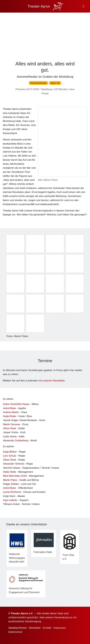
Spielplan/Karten (18, 628)
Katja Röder (10, 416)
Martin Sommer (12, 424)
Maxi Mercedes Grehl (15, 476)
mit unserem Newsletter (52, 381)
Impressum (60, 628)
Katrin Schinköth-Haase (16, 404)
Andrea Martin (11, 412)
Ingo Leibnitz (10, 500)
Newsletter (35, 628)
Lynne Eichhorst (12, 492)
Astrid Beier (10, 408)
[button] (83, 6)
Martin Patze (10, 480)
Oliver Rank (10, 428)
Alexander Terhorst (14, 464)
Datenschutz (15, 632)
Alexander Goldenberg (16, 441)
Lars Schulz (10, 456)
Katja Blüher (10, 452)
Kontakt (47, 628)
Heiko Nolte (10, 472)
